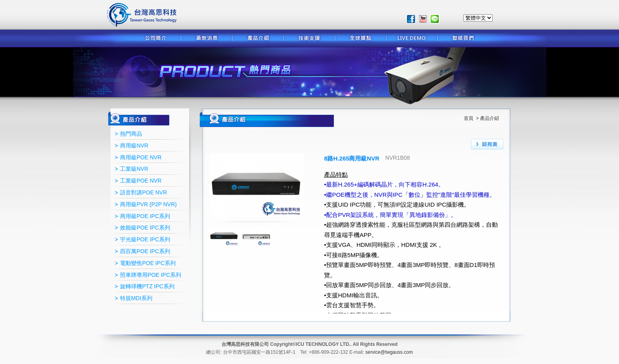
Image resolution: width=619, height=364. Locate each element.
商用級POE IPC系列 (145, 216)
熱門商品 (131, 134)
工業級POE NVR (141, 181)
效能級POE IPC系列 (145, 228)
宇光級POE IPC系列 (145, 239)
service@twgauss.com (389, 352)
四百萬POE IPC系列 (145, 251)
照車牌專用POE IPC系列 (151, 275)
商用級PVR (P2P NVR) (148, 204)
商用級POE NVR (141, 157)
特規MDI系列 (136, 298)
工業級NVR (134, 169)
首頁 (469, 118)
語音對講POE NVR (143, 192)
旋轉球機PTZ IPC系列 (147, 286)
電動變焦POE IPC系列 (148, 263)
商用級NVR (134, 146)
